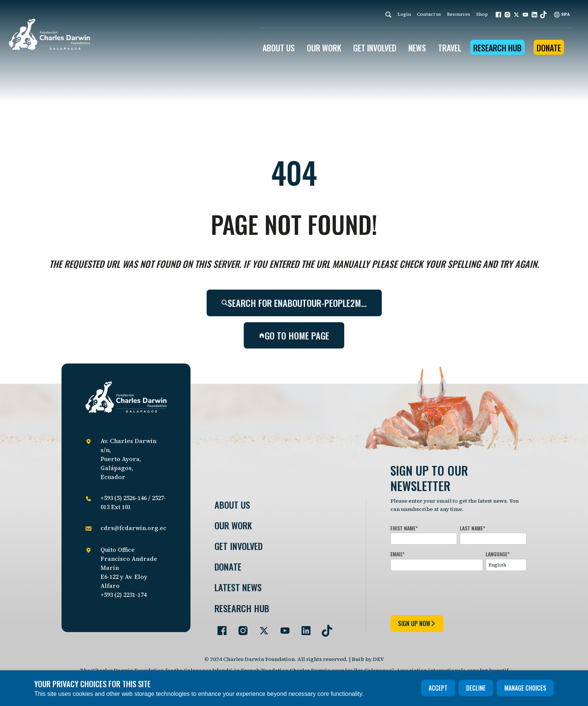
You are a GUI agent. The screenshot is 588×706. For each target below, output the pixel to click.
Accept (438, 688)
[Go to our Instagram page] (240, 628)
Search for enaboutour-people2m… (294, 303)
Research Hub (497, 48)
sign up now (417, 623)
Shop (482, 14)
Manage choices (525, 688)
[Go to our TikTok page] (324, 628)
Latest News (238, 587)
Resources (459, 14)
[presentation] (447, 592)
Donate (549, 48)
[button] (498, 15)
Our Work (233, 525)
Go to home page (294, 335)
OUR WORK (324, 48)
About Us (232, 505)
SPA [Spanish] (562, 14)
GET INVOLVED (375, 48)
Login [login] (404, 14)
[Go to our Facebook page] (219, 628)
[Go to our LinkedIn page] (303, 628)
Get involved (238, 546)
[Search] (388, 14)
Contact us (429, 14)
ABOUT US (279, 48)
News (417, 48)
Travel (450, 48)
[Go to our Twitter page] (261, 628)
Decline (476, 688)
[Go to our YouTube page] (282, 628)
